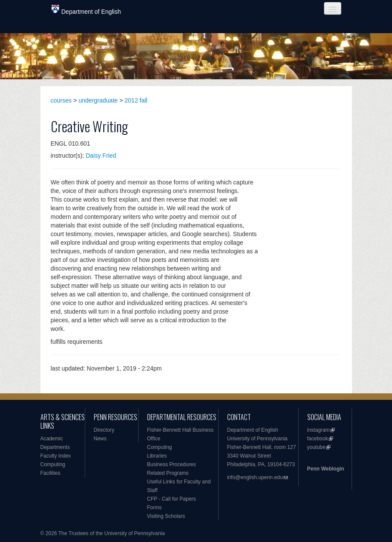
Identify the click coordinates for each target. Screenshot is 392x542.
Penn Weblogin (326, 469)
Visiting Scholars (166, 516)
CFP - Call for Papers (172, 499)
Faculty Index (56, 456)
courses (61, 100)
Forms (154, 508)
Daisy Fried (101, 156)
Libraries (157, 456)
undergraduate (98, 100)
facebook (318, 439)
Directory (104, 430)
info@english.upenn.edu (255, 477)
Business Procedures (171, 464)
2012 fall (136, 100)
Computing (53, 464)
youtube (316, 447)
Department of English (86, 10)
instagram (319, 430)
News (100, 439)
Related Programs (168, 473)
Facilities (51, 473)
